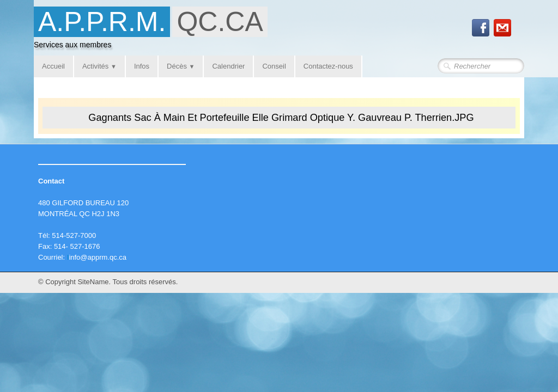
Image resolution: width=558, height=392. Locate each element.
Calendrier (228, 66)
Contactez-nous (328, 66)
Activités (99, 66)
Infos (142, 66)
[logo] (155, 30)
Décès (181, 66)
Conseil (274, 66)
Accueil (53, 66)
